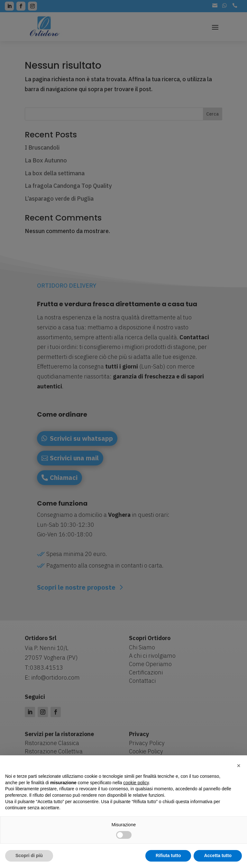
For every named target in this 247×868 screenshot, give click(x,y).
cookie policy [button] (136, 783)
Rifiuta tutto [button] (168, 855)
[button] (239, 766)
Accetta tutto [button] (218, 855)
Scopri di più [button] (29, 855)
